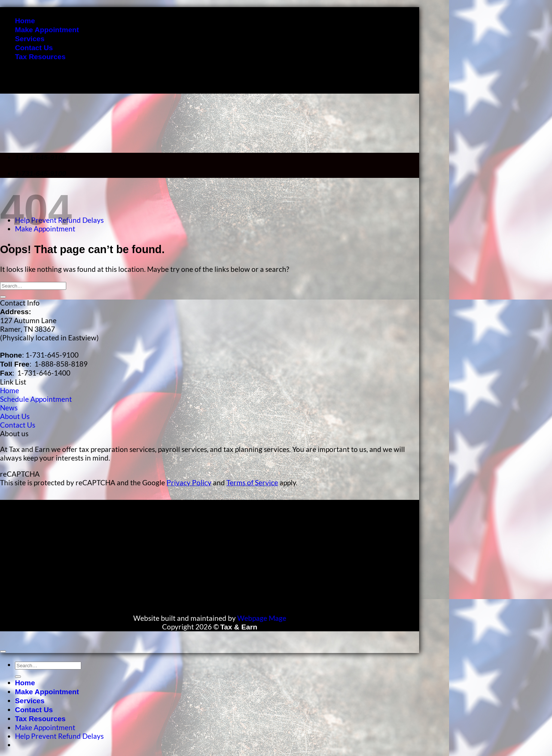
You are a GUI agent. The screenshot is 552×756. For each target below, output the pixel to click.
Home (25, 21)
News (9, 408)
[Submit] (3, 297)
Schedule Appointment (36, 399)
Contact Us (34, 48)
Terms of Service (252, 482)
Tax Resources (40, 57)
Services (30, 39)
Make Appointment (47, 30)
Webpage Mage (262, 618)
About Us (15, 416)
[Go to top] (3, 652)
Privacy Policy (189, 482)
